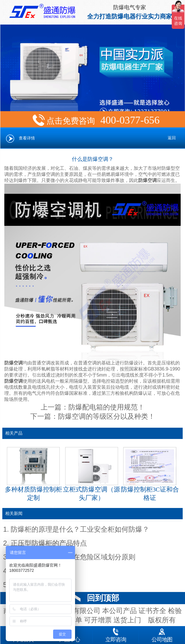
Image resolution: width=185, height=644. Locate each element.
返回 (172, 138)
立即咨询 (116, 634)
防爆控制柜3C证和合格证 (150, 474)
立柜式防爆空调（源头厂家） (91, 474)
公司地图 (162, 634)
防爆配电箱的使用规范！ (106, 407)
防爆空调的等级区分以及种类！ (106, 416)
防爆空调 (147, 180)
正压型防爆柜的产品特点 (49, 543)
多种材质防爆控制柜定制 (33, 474)
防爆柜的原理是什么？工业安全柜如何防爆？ (80, 529)
